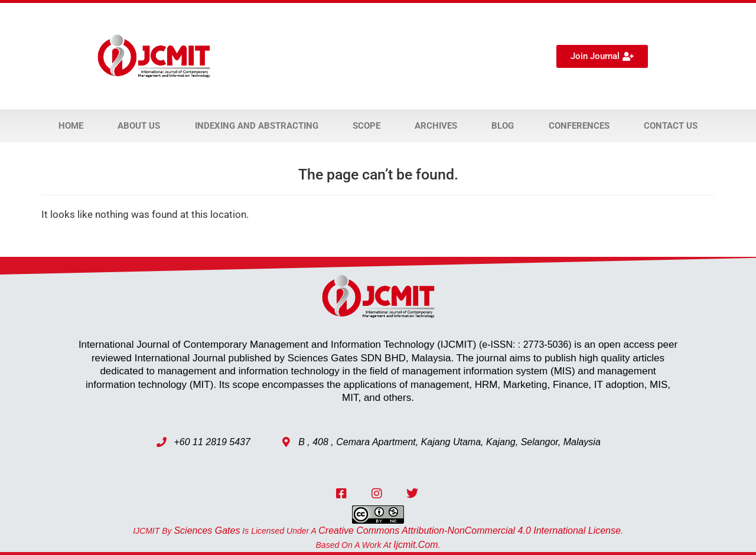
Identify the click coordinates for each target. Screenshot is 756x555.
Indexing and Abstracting (257, 126)
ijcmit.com (416, 545)
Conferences (579, 126)
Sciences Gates (207, 530)
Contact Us (671, 126)
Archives (436, 126)
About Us (139, 126)
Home (71, 126)
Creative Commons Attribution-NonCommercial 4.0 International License (470, 530)
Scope (366, 126)
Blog (503, 126)
